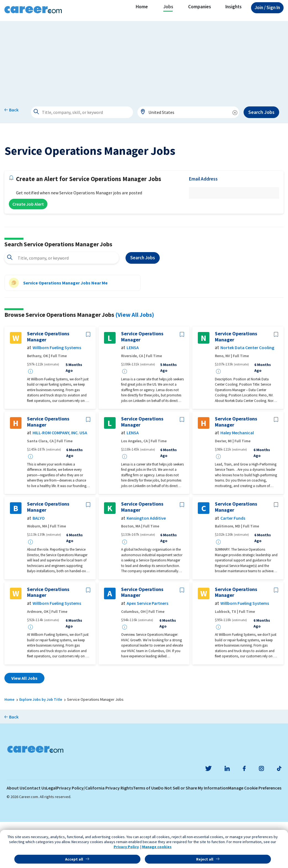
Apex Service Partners (147, 649)
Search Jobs (261, 112)
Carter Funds (233, 564)
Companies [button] (200, 7)
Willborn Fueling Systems (57, 394)
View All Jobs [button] (24, 724)
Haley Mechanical (237, 479)
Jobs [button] (168, 7)
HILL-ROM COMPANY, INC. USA (60, 479)
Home (142, 7)
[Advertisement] (144, 60)
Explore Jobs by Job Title (41, 746)
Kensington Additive (146, 564)
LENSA (133, 394)
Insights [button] (234, 7)
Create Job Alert (28, 250)
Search (143, 304)
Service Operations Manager (48, 383)
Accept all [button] (74, 859)
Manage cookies (157, 847)
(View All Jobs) (135, 360)
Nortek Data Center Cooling (247, 394)
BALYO (39, 564)
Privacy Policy (126, 847)
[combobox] (188, 112)
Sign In (267, 7)
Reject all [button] (205, 859)
